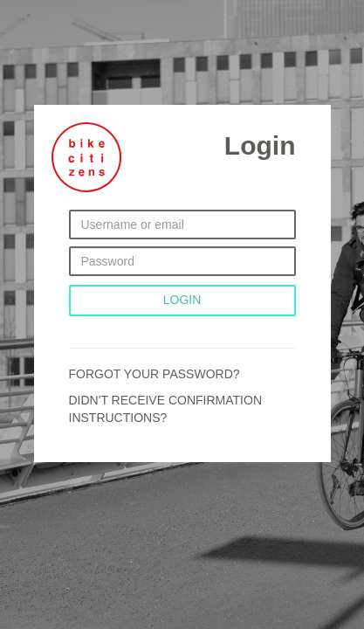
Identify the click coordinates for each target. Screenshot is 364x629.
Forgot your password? (155, 374)
